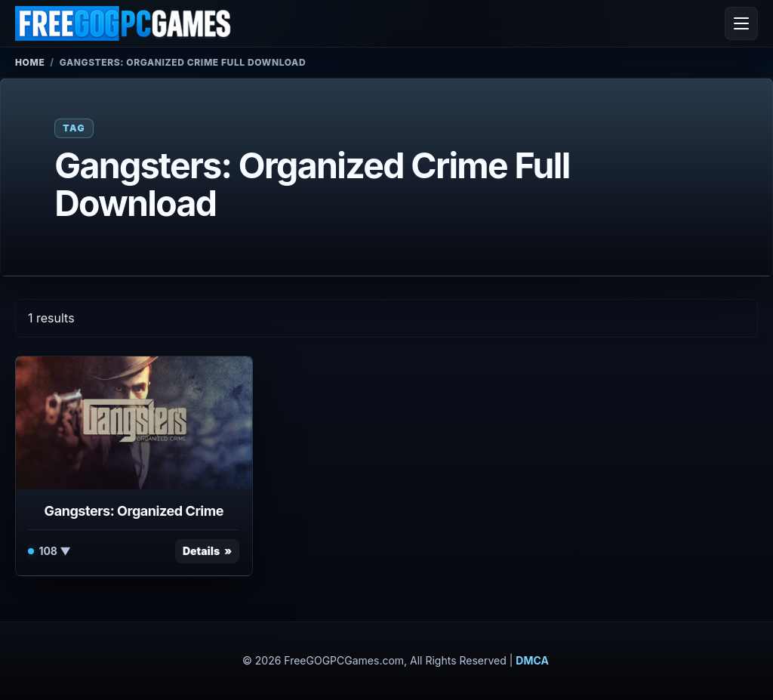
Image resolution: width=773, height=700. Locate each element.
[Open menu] (741, 23)
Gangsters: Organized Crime (134, 511)
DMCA (532, 660)
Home (30, 62)
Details (201, 551)
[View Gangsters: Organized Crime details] (134, 423)
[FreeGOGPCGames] (124, 23)
